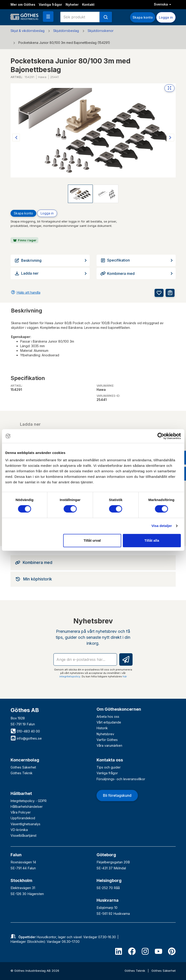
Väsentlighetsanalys (25, 824)
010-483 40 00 (25, 731)
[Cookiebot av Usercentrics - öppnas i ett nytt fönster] (161, 436)
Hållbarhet (21, 793)
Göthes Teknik (22, 773)
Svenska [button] (162, 4)
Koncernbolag (25, 760)
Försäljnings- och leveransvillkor (121, 779)
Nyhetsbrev (105, 734)
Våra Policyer (21, 812)
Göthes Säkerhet (23, 767)
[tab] (93, 563)
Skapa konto (143, 17)
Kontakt (88, 4)
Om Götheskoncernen (119, 709)
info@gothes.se (26, 738)
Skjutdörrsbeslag (66, 31)
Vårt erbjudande (109, 722)
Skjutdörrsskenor (101, 31)
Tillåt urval (92, 540)
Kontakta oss (110, 760)
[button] (48, 17)
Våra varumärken (109, 745)
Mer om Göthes (23, 4)
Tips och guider (109, 767)
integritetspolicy (70, 676)
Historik (102, 728)
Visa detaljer (162, 526)
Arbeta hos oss (108, 717)
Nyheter (72, 4)
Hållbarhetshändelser (27, 807)
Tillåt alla (152, 540)
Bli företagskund (117, 795)
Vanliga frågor (50, 4)
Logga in (166, 17)
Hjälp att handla (28, 292)
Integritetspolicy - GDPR (29, 801)
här (125, 676)
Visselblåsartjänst (24, 835)
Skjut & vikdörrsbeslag (28, 31)
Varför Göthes (107, 740)
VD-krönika (19, 830)
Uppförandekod (23, 818)
